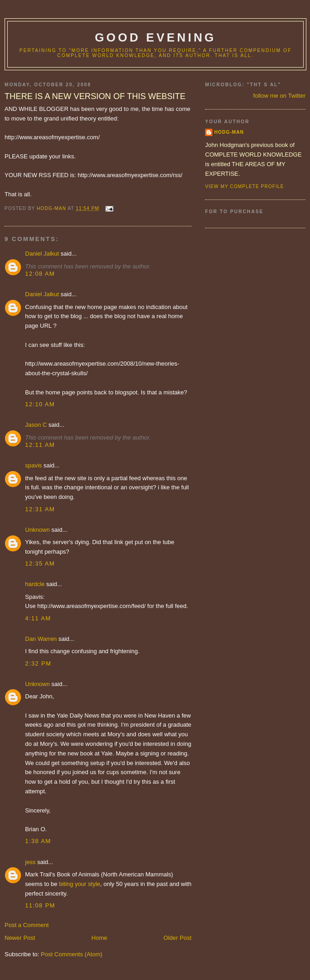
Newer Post (20, 938)
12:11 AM (40, 445)
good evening (155, 37)
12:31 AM (40, 509)
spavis (34, 465)
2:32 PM (38, 663)
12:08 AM (40, 274)
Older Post (178, 938)
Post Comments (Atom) (72, 954)
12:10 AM (40, 404)
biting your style (79, 884)
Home (100, 938)
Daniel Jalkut (42, 254)
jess (30, 862)
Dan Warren (41, 639)
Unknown (37, 530)
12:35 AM (40, 563)
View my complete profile (245, 186)
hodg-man (229, 132)
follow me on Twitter (279, 96)
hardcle (35, 584)
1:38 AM (38, 841)
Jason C (36, 425)
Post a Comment (27, 925)
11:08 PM (40, 905)
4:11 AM (38, 618)
